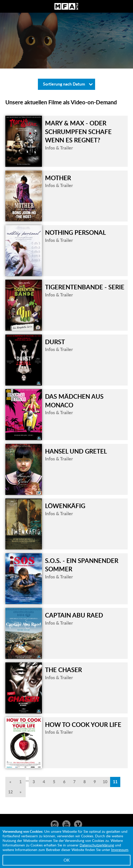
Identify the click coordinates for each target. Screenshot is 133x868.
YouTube (66, 824)
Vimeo (78, 824)
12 (10, 792)
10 (105, 782)
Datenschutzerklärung (97, 845)
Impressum (120, 850)
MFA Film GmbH (66, 6)
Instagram (55, 824)
